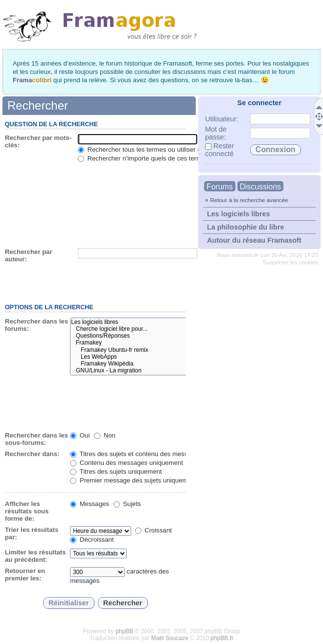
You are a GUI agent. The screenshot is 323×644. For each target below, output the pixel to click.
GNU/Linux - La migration (150, 370)
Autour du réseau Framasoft (254, 240)
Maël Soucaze (170, 638)
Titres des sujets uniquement (116, 471)
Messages (90, 504)
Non (105, 435)
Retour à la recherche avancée (249, 200)
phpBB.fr (222, 638)
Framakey (150, 343)
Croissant (153, 530)
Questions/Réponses (150, 336)
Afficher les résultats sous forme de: (27, 511)
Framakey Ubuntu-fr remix (150, 350)
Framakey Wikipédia (150, 364)
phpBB (124, 631)
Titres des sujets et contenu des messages (136, 454)
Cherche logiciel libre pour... (150, 329)
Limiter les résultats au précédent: (35, 556)
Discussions (260, 187)
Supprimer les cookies (290, 262)
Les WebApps (150, 357)
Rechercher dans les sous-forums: (36, 439)
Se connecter (259, 103)
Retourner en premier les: (25, 575)
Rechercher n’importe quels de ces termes (143, 158)
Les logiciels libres (239, 214)
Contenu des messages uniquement (127, 463)
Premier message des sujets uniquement (133, 480)
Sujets (127, 504)
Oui (80, 435)
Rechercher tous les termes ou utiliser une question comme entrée (178, 149)
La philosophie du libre (246, 227)
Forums (220, 187)
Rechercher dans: (32, 454)
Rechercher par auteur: (29, 255)
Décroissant (92, 540)
